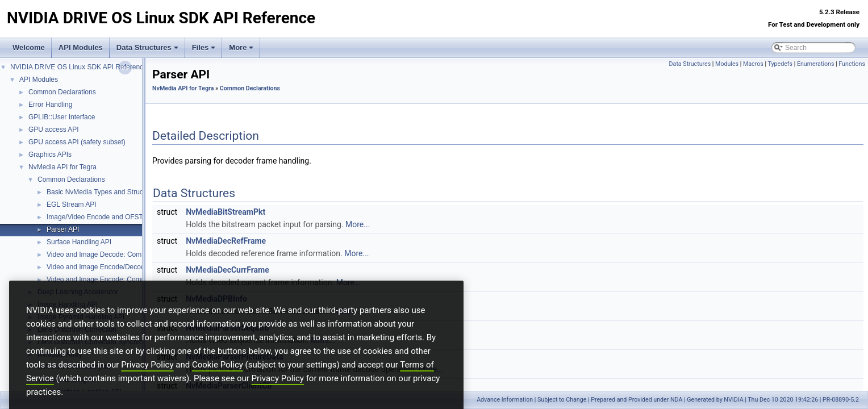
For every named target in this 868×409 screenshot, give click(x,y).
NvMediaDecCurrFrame (228, 270)
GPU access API (54, 130)
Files (204, 47)
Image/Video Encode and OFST (95, 217)
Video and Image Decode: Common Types (111, 254)
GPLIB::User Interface (62, 117)
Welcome (29, 47)
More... (358, 224)
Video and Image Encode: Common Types (110, 279)
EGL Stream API (72, 204)
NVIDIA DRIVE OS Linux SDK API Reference (79, 67)
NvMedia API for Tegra (62, 167)
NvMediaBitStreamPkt (226, 212)
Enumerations (816, 64)
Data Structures (147, 47)
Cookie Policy (218, 384)
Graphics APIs (50, 155)
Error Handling (50, 105)
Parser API (63, 229)
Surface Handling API (79, 242)
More (241, 47)
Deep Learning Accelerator (78, 292)
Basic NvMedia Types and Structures (103, 192)
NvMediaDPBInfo (216, 299)
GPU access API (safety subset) (77, 142)
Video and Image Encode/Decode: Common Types (123, 267)
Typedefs (780, 64)
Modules (727, 64)
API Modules (81, 47)
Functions (852, 64)
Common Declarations (62, 92)
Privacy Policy (147, 384)
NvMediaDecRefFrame (226, 241)
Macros (753, 64)
